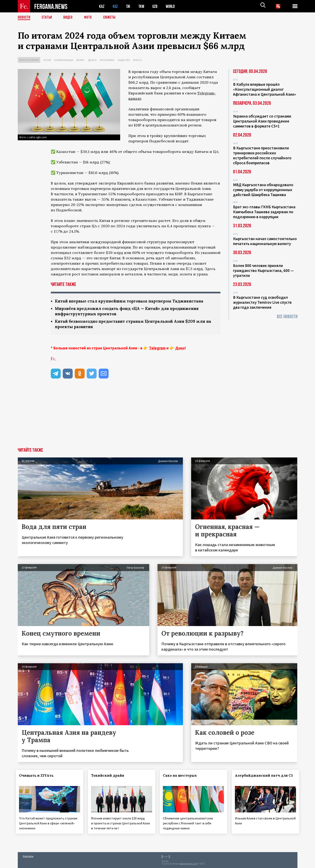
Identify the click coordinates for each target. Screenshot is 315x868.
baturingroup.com (188, 864)
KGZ (115, 6)
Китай (47, 60)
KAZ (102, 6)
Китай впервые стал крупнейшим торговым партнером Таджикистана (132, 301)
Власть (137, 60)
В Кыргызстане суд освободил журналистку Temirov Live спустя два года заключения (262, 302)
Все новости (287, 317)
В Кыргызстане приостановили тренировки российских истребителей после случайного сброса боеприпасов (262, 155)
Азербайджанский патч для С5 (259, 779)
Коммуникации (64, 60)
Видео (69, 18)
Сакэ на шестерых (182, 776)
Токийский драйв (109, 776)
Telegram (157, 349)
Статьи (48, 18)
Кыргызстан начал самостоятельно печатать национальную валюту (265, 241)
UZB (156, 6)
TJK (129, 6)
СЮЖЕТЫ (112, 18)
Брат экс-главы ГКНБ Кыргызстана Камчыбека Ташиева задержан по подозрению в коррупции (264, 212)
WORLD (172, 6)
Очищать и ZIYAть (38, 776)
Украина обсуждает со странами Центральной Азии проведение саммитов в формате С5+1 (262, 121)
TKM (142, 6)
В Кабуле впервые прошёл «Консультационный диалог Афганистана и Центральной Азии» (265, 89)
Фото (90, 18)
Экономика (107, 60)
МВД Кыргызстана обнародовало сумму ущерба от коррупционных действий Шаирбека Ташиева (263, 190)
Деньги (92, 60)
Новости (24, 18)
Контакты (28, 856)
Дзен (180, 349)
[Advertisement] (157, 418)
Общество (124, 60)
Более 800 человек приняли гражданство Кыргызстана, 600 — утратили (263, 270)
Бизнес (81, 60)
